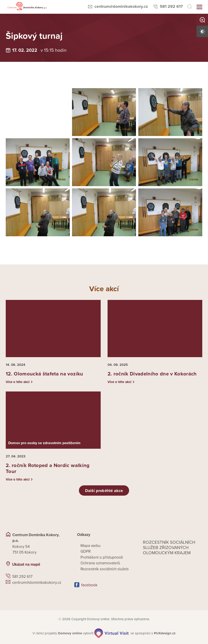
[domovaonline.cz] (70, 633)
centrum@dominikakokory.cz (121, 6)
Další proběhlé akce (104, 491)
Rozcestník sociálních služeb (105, 569)
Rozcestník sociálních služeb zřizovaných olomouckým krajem (169, 548)
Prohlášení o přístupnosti (102, 557)
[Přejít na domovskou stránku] (27, 7)
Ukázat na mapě (26, 564)
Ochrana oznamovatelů (100, 563)
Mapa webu (90, 546)
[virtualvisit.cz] (111, 633)
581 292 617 (171, 6)
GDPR (86, 551)
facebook (89, 585)
